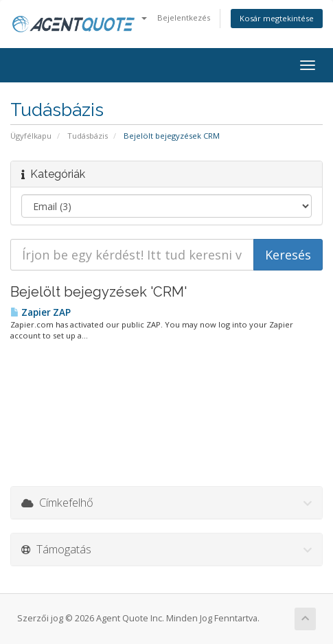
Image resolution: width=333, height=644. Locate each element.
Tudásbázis (88, 136)
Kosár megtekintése (277, 18)
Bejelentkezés (184, 18)
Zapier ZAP (41, 312)
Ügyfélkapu (31, 136)
